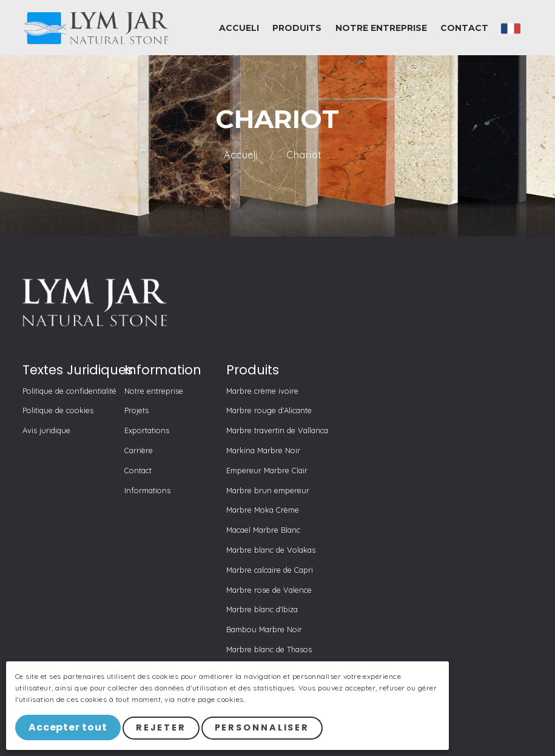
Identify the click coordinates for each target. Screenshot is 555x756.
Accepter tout (69, 728)
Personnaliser (264, 729)
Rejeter (163, 729)
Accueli (242, 155)
